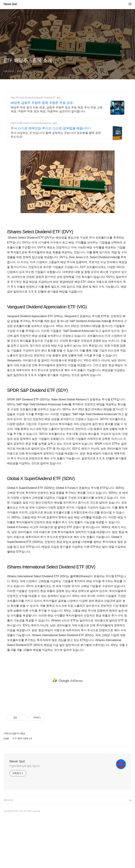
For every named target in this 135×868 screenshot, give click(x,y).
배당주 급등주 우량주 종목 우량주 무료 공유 (42, 103)
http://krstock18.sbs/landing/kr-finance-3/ (33, 98)
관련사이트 (8, 849)
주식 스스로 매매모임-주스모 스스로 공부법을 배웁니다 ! (51, 128)
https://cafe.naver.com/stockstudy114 (31, 123)
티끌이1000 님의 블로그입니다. (25, 815)
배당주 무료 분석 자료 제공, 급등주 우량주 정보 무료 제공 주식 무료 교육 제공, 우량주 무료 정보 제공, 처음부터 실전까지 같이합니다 (57, 109)
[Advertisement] (67, 172)
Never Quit (10, 4)
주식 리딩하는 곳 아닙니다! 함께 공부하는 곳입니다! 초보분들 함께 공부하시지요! (56, 135)
